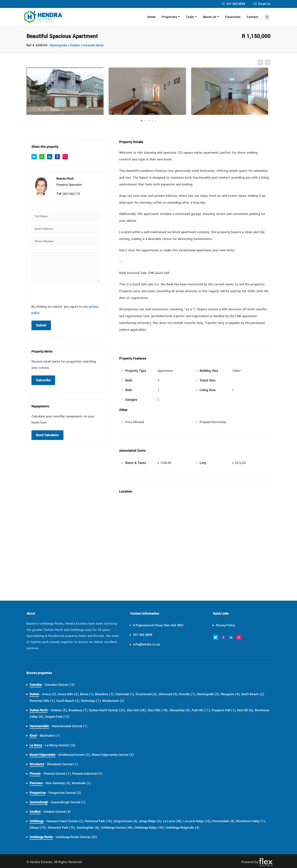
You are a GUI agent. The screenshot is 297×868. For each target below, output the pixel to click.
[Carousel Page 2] (145, 121)
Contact (252, 17)
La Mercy (36, 745)
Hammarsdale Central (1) (70, 726)
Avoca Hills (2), (70, 694)
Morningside (59, 46)
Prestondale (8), (231, 821)
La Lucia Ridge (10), (204, 821)
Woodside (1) (83, 783)
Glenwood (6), (174, 694)
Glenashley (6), (186, 710)
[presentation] (60, 292)
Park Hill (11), (208, 710)
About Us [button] (210, 17)
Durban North (39, 710)
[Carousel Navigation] (148, 63)
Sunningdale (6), (97, 828)
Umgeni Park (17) (74, 717)
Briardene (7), (107, 694)
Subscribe (43, 380)
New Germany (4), (59, 783)
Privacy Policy (226, 626)
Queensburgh (39, 802)
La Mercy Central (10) (62, 745)
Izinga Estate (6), (130, 821)
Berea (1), (89, 694)
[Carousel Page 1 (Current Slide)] (141, 121)
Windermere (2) (123, 701)
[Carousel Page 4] (152, 121)
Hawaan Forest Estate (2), (66, 821)
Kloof (33, 736)
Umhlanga (37, 821)
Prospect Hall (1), (232, 710)
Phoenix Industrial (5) (90, 774)
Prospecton (38, 793)
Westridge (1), (100, 701)
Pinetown (36, 783)
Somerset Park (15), (70, 828)
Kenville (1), (194, 694)
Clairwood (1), (129, 694)
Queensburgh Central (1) (70, 802)
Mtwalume (37, 764)
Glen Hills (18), (163, 710)
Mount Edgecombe (43, 755)
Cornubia (36, 685)
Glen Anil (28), (141, 710)
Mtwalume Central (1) (63, 764)
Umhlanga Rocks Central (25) (78, 837)
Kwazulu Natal (95, 46)
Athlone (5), (61, 710)
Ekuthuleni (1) (51, 736)
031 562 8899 (235, 4)
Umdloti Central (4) (58, 812)
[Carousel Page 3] (149, 121)
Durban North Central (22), (111, 710)
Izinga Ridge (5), (155, 821)
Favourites (233, 17)
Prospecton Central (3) (67, 793)
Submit (41, 326)
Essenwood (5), (151, 694)
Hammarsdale (39, 726)
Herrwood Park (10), (101, 821)
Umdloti (35, 812)
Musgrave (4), (239, 694)
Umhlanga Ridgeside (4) (194, 828)
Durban (76, 46)
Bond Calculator (47, 435)
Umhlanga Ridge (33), (161, 828)
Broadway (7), (80, 710)
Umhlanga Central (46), (127, 828)
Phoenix (35, 774)
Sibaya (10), (45, 828)
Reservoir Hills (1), (49, 701)
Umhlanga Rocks (41, 837)
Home (152, 17)
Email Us (264, 4)
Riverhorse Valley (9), (45, 717)
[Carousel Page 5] (156, 121)
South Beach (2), (76, 701)
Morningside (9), (215, 694)
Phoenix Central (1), (59, 774)
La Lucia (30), (178, 821)
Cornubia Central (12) (61, 685)
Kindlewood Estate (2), (77, 755)
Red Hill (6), (254, 710)
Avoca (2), (50, 694)
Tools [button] (190, 17)
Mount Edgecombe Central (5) (116, 755)
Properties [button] (169, 17)
